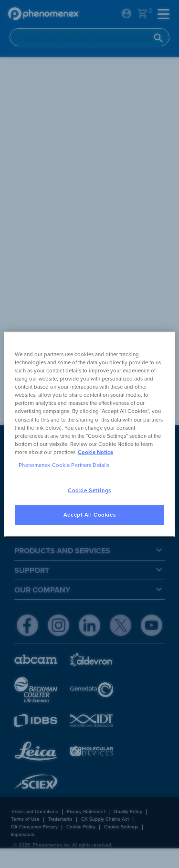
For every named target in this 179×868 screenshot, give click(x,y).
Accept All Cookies (89, 514)
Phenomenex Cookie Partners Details (64, 465)
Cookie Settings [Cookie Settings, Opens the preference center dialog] (89, 491)
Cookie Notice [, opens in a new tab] (95, 452)
